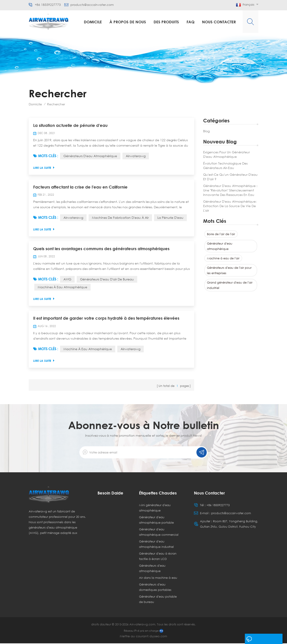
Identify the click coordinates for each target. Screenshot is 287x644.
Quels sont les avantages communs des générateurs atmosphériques (101, 249)
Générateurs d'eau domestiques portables (155, 588)
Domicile (93, 22)
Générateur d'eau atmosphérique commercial (159, 533)
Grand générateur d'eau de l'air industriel (230, 285)
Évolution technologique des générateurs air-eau (225, 166)
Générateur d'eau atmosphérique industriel (156, 545)
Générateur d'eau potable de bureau (158, 600)
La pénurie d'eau (170, 218)
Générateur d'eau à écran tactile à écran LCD (158, 557)
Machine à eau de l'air (223, 258)
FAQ (190, 22)
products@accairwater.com (92, 5)
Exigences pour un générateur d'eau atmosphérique (226, 154)
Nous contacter (219, 22)
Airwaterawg (136, 156)
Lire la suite (44, 168)
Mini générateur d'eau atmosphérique (155, 508)
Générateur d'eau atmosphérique (220, 246)
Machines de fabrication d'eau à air (120, 218)
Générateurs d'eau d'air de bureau (107, 280)
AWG (67, 280)
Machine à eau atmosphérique (88, 350)
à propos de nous (128, 22)
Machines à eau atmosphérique (62, 288)
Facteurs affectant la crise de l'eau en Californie (80, 187)
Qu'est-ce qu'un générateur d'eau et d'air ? (230, 177)
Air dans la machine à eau (158, 578)
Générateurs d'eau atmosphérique (90, 156)
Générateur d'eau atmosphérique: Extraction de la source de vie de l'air (230, 206)
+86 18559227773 (48, 5)
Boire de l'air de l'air (221, 234)
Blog (206, 131)
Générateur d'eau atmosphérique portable (156, 520)
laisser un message (263, 639)
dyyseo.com (158, 637)
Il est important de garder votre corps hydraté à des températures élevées (106, 319)
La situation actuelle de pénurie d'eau (70, 126)
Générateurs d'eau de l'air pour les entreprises (229, 270)
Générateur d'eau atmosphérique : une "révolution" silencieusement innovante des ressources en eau (230, 190)
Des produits (166, 22)
